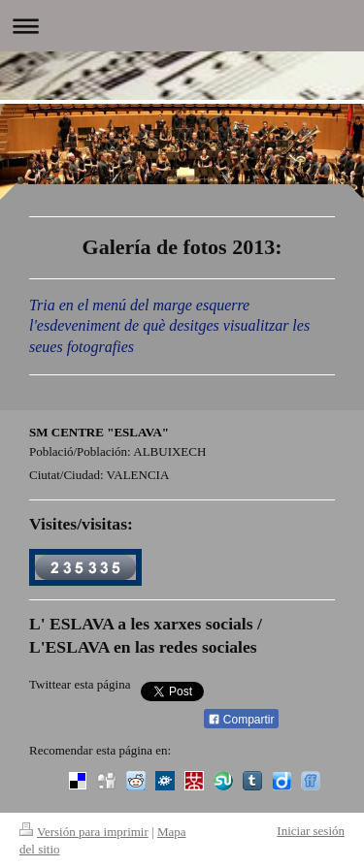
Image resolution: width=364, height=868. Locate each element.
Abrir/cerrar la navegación (182, 26)
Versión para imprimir (84, 832)
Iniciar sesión (311, 831)
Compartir (241, 720)
